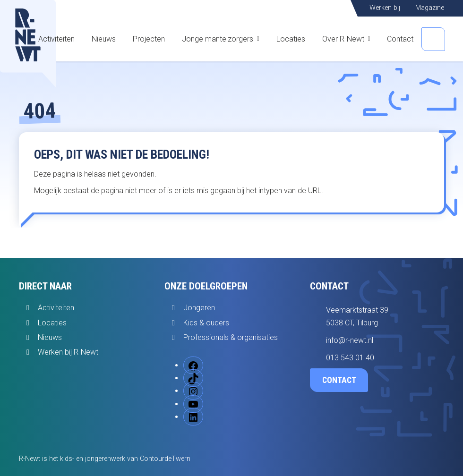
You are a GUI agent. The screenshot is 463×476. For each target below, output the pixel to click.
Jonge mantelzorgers (218, 39)
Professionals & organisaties (231, 337)
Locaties (291, 39)
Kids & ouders (206, 323)
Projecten (149, 39)
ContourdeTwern (165, 459)
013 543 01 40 (350, 358)
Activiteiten (56, 39)
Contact (400, 39)
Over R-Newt (343, 39)
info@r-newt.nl (350, 340)
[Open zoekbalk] (433, 39)
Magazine (430, 8)
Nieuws (104, 39)
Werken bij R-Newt (68, 352)
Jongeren (199, 308)
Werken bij (385, 8)
